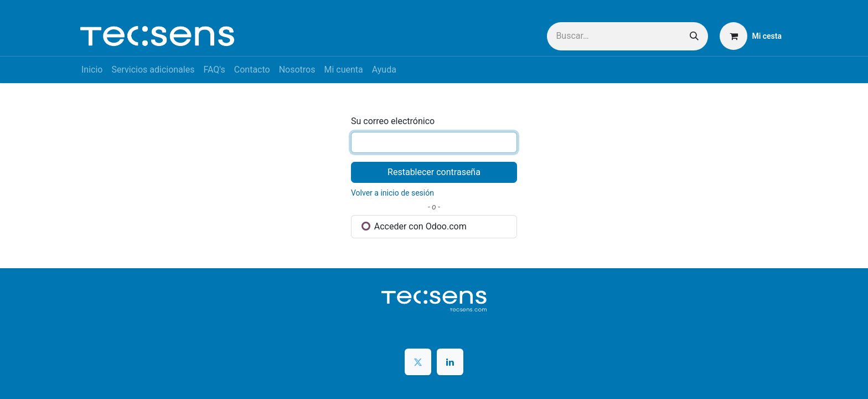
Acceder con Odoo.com (414, 226)
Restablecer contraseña (434, 172)
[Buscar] (694, 36)
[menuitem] (92, 70)
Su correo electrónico (393, 121)
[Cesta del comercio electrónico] (751, 36)
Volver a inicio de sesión (392, 193)
